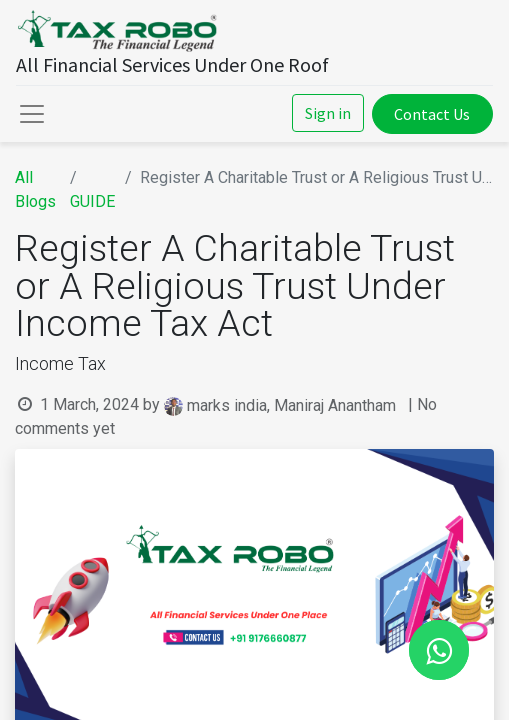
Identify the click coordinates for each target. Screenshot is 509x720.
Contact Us (432, 114)
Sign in (328, 113)
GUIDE (92, 201)
